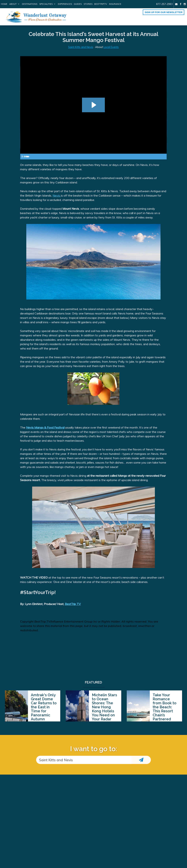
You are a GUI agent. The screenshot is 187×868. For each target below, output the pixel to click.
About (13, 4)
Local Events (111, 47)
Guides (78, 4)
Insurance (115, 4)
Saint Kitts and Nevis (81, 47)
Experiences (65, 4)
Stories (88, 4)
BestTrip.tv (101, 4)
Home (4, 4)
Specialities (46, 4)
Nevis (57, 195)
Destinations (30, 4)
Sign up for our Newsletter (164, 12)
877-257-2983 (164, 4)
